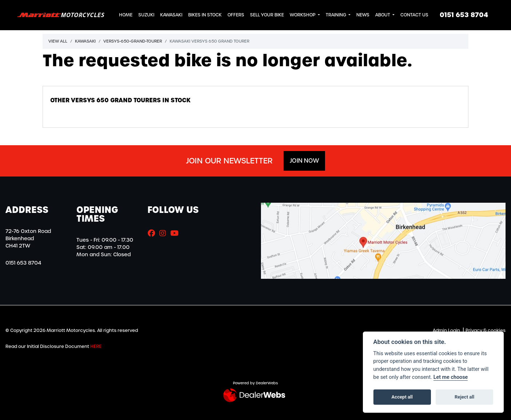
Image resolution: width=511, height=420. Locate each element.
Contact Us (414, 15)
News (363, 15)
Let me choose (451, 377)
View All (58, 41)
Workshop (303, 15)
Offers (236, 15)
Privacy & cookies (486, 330)
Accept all (402, 397)
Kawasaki (171, 15)
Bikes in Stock (205, 15)
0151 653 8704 (464, 15)
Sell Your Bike (267, 15)
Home (126, 15)
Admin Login (446, 330)
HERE (96, 346)
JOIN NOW (304, 161)
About (383, 15)
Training (336, 15)
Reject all (464, 397)
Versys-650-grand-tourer (133, 41)
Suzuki (146, 15)
